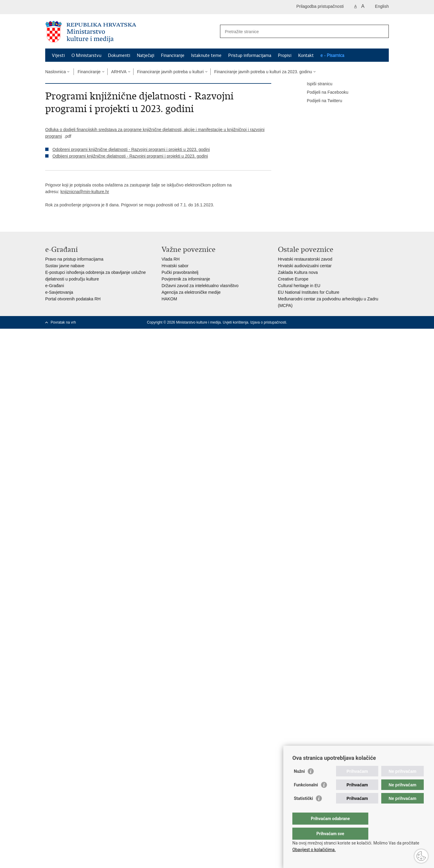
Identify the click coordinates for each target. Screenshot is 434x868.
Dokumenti (119, 55)
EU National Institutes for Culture (309, 292)
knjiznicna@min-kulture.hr (85, 192)
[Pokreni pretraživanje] (382, 31)
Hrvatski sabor (175, 266)
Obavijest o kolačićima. (314, 850)
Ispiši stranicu (315, 84)
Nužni (299, 783)
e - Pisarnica (332, 55)
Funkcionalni (306, 797)
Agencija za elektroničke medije (191, 292)
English (382, 6)
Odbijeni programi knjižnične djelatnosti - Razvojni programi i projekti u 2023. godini (130, 156)
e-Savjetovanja (59, 292)
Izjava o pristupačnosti (268, 322)
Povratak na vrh (63, 322)
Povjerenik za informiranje (186, 279)
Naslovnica (55, 72)
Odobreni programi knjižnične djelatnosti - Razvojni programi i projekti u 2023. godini (131, 149)
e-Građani (55, 286)
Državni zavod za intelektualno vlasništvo (200, 286)
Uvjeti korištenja (236, 322)
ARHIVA (119, 72)
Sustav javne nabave (65, 266)
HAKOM (169, 299)
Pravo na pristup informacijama (74, 259)
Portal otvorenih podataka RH (73, 299)
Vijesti (58, 55)
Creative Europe (293, 279)
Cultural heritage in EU (299, 286)
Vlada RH (171, 259)
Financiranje (173, 55)
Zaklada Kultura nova (298, 272)
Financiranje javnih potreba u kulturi (170, 72)
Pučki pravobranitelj (180, 272)
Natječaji (146, 55)
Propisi (285, 55)
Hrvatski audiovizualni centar (305, 266)
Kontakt (306, 55)
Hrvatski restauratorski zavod (305, 259)
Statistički (303, 810)
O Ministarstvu (86, 55)
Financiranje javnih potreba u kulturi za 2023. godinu (263, 72)
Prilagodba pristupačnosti (320, 6)
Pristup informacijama (250, 55)
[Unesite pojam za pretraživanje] (298, 31)
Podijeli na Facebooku (323, 92)
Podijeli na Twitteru (320, 101)
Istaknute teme (206, 55)
